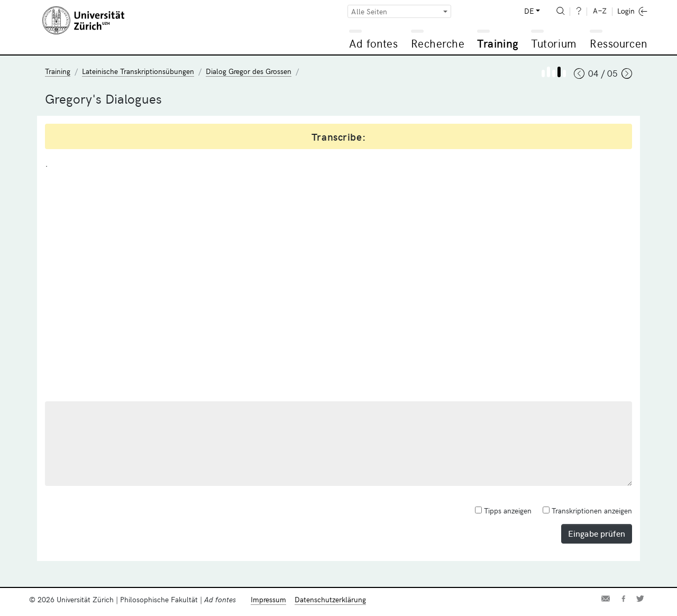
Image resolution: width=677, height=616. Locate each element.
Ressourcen (618, 43)
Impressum (268, 599)
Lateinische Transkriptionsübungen (138, 71)
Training (498, 43)
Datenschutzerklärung (330, 599)
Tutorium (554, 43)
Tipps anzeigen (503, 511)
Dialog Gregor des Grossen (249, 71)
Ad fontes (373, 43)
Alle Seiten (369, 11)
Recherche (438, 43)
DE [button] (529, 11)
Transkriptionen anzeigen (587, 511)
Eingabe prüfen (597, 533)
